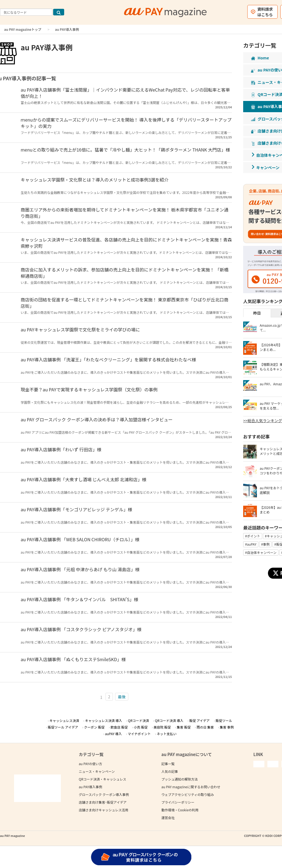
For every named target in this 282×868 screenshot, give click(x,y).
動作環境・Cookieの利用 (180, 810)
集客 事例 (227, 727)
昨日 (257, 313)
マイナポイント (139, 734)
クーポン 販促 (94, 727)
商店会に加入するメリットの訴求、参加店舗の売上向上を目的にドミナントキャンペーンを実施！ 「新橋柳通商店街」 (125, 273)
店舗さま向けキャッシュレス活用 (104, 810)
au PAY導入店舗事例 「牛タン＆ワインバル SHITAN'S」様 (79, 599)
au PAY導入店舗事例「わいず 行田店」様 (61, 449)
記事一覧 (168, 764)
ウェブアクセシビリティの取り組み (188, 794)
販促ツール (224, 720)
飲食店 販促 (119, 727)
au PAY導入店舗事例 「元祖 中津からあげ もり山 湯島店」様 (80, 569)
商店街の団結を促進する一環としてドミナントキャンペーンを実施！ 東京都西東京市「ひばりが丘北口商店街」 (124, 303)
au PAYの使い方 (90, 764)
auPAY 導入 (113, 734)
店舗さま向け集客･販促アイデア (103, 802)
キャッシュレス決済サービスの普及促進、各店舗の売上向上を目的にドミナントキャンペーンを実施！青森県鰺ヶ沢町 (126, 243)
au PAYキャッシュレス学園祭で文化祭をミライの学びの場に (80, 329)
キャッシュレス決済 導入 (104, 720)
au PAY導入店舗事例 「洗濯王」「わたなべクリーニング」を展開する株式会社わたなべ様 (108, 359)
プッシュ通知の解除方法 (180, 779)
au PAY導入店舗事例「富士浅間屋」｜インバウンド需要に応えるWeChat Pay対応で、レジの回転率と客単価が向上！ (125, 93)
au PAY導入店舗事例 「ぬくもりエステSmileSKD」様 (73, 659)
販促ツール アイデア (63, 727)
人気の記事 (170, 771)
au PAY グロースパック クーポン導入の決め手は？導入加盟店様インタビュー (97, 419)
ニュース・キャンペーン (97, 771)
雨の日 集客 (205, 727)
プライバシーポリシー (178, 802)
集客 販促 (184, 727)
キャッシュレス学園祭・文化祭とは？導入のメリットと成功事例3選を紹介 (95, 180)
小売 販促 (141, 727)
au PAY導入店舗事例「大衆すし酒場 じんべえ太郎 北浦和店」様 (84, 479)
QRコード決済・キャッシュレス (102, 779)
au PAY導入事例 (90, 787)
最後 (122, 697)
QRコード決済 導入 (169, 720)
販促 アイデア (199, 720)
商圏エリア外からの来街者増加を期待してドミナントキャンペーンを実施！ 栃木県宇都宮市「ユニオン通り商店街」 (124, 213)
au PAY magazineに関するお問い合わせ (191, 787)
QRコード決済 (139, 720)
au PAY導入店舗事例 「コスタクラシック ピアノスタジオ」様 (81, 629)
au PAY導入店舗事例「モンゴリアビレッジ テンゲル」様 (76, 509)
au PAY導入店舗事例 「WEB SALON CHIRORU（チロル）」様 (80, 539)
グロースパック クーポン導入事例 (104, 794)
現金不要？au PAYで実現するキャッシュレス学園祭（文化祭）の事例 (89, 389)
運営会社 (168, 818)
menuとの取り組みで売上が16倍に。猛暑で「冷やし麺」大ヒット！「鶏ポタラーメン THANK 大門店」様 (125, 150)
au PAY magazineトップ (23, 29)
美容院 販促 (162, 727)
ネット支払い (167, 734)
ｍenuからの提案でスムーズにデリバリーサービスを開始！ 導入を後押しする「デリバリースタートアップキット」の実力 (126, 123)
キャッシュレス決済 (64, 720)
